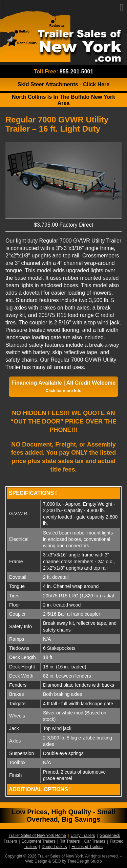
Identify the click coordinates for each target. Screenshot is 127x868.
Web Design (36, 861)
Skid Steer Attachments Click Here (64, 84)
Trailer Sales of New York (63, 33)
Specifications (33, 493)
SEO (56, 861)
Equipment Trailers (39, 841)
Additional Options (40, 789)
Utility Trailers (83, 836)
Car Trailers (95, 841)
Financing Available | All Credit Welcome (63, 386)
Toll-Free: (64, 72)
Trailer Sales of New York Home (37, 836)
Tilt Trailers (70, 841)
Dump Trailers (54, 847)
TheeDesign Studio (85, 861)
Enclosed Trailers (87, 847)
